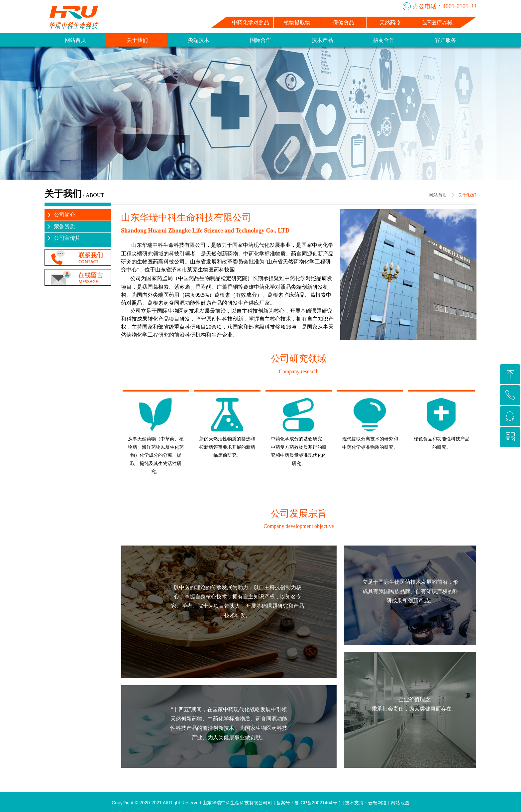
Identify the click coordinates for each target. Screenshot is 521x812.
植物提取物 (297, 22)
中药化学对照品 (251, 22)
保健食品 (344, 22)
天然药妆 (390, 22)
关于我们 (467, 195)
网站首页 (438, 195)
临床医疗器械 (437, 22)
